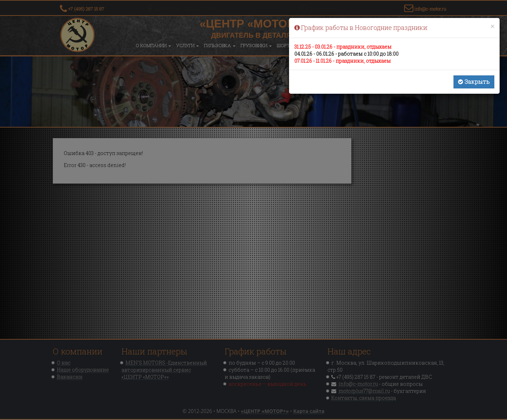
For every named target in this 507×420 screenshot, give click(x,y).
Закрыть (474, 82)
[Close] (492, 26)
